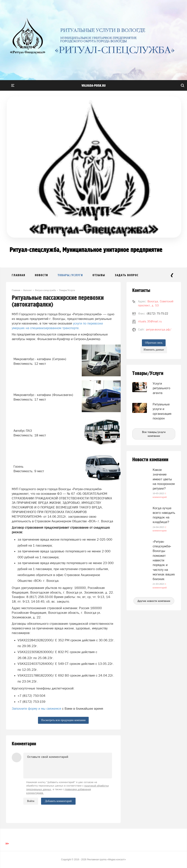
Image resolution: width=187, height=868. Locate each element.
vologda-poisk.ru (94, 86)
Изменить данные (154, 350)
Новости (41, 275)
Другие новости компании (154, 601)
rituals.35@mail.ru (150, 321)
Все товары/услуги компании (154, 434)
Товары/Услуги (70, 275)
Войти (31, 801)
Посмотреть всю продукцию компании (63, 720)
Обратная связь (154, 343)
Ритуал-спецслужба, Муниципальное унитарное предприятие (86, 250)
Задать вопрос (127, 275)
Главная (19, 275)
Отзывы (99, 275)
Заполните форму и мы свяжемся (36, 709)
